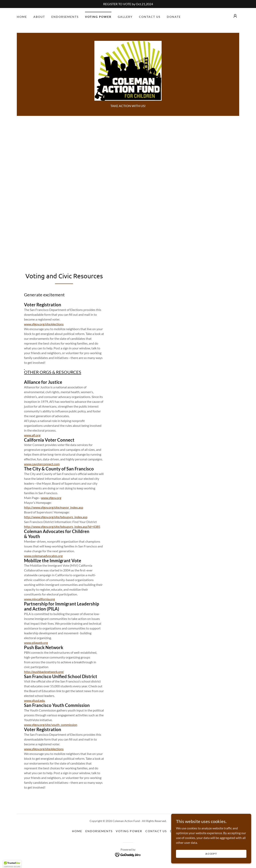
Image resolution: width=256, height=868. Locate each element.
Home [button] (77, 831)
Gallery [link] (125, 17)
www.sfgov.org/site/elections (44, 324)
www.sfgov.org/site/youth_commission (51, 725)
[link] (128, 70)
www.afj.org (32, 435)
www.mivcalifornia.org (39, 599)
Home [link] (22, 17)
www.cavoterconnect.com (42, 464)
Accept (211, 854)
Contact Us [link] (150, 17)
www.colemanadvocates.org (43, 556)
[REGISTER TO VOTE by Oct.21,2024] (128, 4)
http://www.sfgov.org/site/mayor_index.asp (54, 507)
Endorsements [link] (65, 17)
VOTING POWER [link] (98, 17)
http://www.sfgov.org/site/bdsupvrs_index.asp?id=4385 (62, 527)
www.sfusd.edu (34, 700)
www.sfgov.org (51, 498)
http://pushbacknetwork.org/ (44, 672)
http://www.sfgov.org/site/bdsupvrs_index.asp (56, 517)
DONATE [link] (174, 17)
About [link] (39, 17)
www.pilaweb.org (36, 643)
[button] (235, 16)
